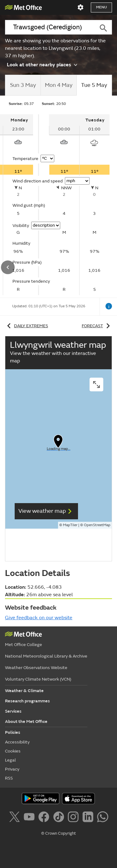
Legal (10, 760)
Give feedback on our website (39, 618)
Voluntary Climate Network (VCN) (38, 679)
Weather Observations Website (36, 668)
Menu (101, 7)
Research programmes (27, 701)
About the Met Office (26, 722)
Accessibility (17, 742)
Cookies (13, 751)
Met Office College (24, 645)
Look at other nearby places (42, 64)
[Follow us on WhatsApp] (102, 818)
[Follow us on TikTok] (60, 818)
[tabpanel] (79, 205)
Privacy (12, 769)
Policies (13, 732)
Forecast (97, 326)
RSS (9, 778)
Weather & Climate (24, 691)
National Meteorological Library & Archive (46, 656)
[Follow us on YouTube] (30, 818)
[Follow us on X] (15, 818)
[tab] (23, 85)
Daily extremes (27, 326)
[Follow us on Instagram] (74, 818)
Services (13, 711)
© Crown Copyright (58, 833)
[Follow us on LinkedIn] (89, 818)
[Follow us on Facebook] (45, 818)
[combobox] (50, 27)
